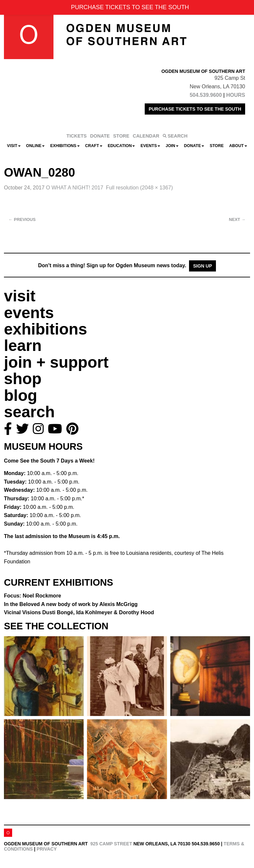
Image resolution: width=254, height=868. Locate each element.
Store (217, 146)
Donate (194, 146)
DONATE (100, 136)
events (29, 313)
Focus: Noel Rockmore (32, 596)
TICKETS (77, 136)
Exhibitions (65, 146)
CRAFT (94, 146)
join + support (56, 362)
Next (237, 219)
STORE (121, 136)
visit (20, 296)
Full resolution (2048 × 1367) (139, 188)
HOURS (236, 95)
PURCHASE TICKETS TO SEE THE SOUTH (195, 109)
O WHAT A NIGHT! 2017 (75, 188)
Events (150, 146)
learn (23, 346)
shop (23, 379)
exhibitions (45, 329)
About (238, 146)
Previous (22, 219)
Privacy (47, 849)
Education (121, 146)
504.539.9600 (206, 95)
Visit (14, 146)
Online (35, 146)
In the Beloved (71, 604)
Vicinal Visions (79, 612)
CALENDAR (146, 136)
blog (21, 395)
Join (172, 146)
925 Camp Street (111, 844)
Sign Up (202, 266)
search (29, 412)
